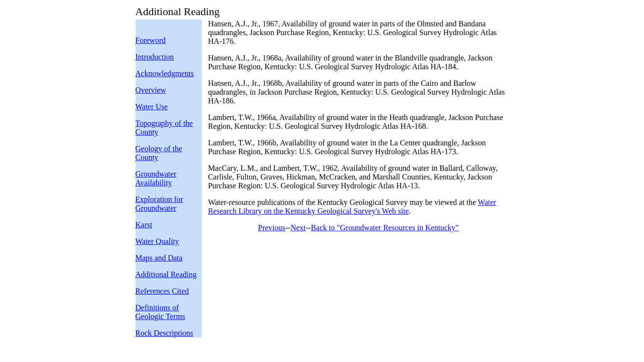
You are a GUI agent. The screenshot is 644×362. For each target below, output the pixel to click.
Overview (151, 90)
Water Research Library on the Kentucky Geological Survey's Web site (352, 207)
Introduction (155, 57)
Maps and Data (159, 258)
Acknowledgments (165, 73)
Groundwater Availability (156, 178)
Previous (272, 228)
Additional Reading (166, 274)
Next (298, 228)
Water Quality (157, 241)
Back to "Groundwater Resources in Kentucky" (385, 228)
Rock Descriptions (165, 333)
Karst (144, 225)
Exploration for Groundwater (159, 204)
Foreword (151, 40)
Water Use (152, 107)
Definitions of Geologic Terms (160, 312)
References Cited (162, 291)
